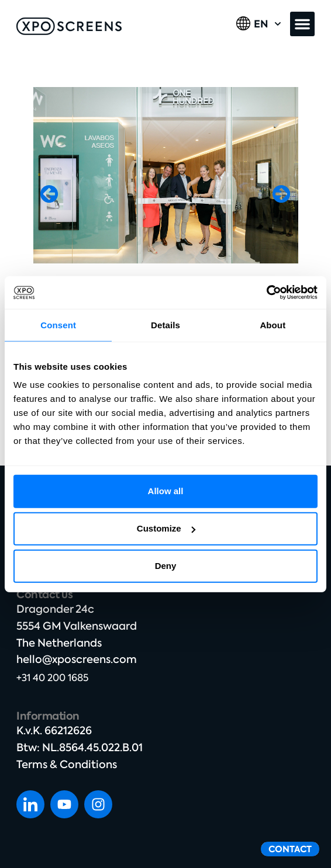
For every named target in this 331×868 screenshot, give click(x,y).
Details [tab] (165, 324)
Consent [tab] (58, 324)
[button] (302, 24)
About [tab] (273, 324)
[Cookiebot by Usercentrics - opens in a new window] (266, 293)
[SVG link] (69, 26)
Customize (166, 528)
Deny (166, 566)
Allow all (166, 491)
